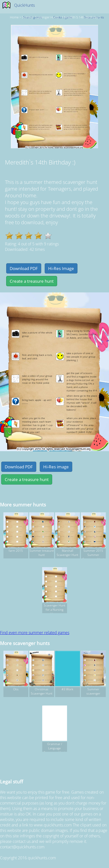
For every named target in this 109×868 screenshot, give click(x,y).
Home (14, 17)
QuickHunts (24, 5)
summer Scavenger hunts (40, 17)
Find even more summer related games (35, 633)
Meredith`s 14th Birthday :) (81, 17)
